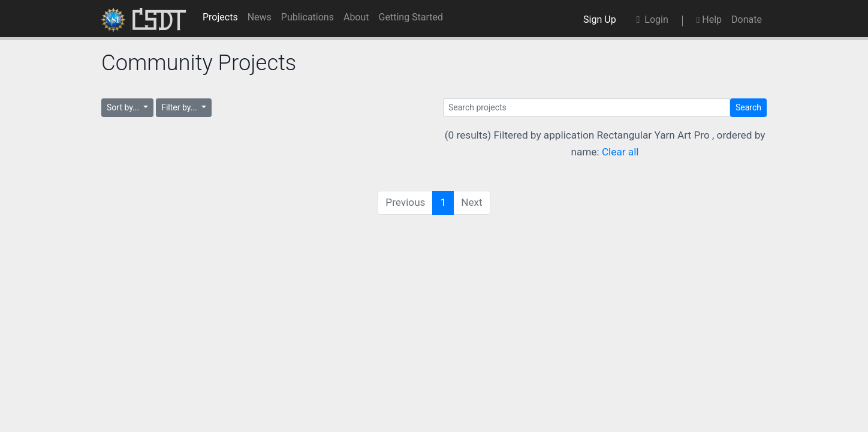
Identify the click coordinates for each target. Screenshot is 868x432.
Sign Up (602, 19)
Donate (747, 19)
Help (709, 19)
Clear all (620, 152)
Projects (220, 17)
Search (748, 107)
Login (652, 19)
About (356, 17)
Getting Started (411, 17)
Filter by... (180, 107)
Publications (308, 17)
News (260, 17)
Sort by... (124, 107)
